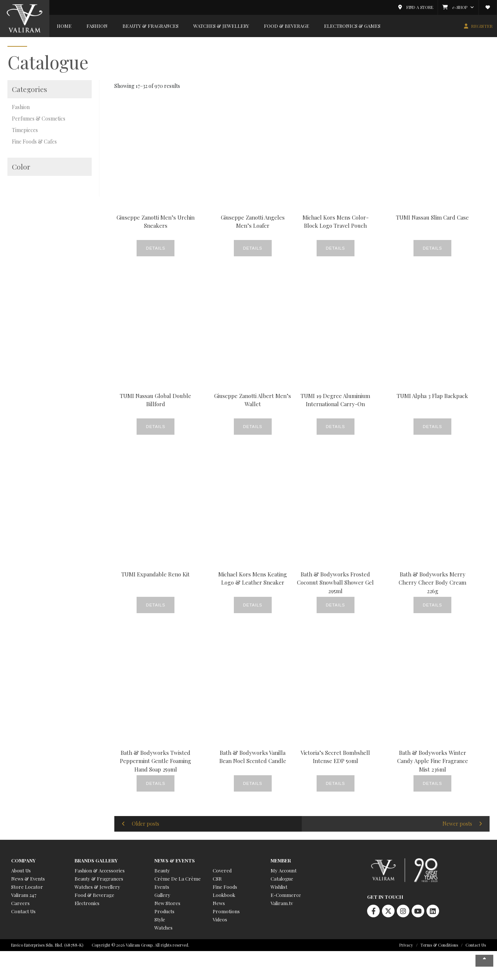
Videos (220, 919)
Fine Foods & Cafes (34, 142)
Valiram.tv (282, 903)
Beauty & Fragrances (151, 26)
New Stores (167, 903)
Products (164, 911)
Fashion (97, 26)
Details (156, 248)
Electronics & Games (352, 26)
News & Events (28, 879)
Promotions (226, 911)
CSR (217, 879)
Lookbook (224, 895)
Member (281, 860)
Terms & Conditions (439, 945)
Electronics (87, 903)
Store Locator (27, 887)
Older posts (145, 824)
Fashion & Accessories (100, 870)
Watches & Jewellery (221, 26)
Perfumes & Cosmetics (39, 119)
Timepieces (25, 130)
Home (64, 26)
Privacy (406, 945)
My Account (284, 870)
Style (160, 919)
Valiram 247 (24, 895)
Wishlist (279, 887)
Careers (20, 903)
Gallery (162, 895)
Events (162, 887)
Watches (164, 928)
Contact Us (23, 911)
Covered (222, 870)
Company (23, 860)
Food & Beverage (287, 26)
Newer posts (457, 824)
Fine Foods (225, 887)
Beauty (162, 870)
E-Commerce (286, 895)
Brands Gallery (96, 860)
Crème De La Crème (178, 879)
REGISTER (482, 26)
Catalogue (282, 879)
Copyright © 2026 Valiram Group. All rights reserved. (140, 945)
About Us (21, 870)
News (219, 903)
